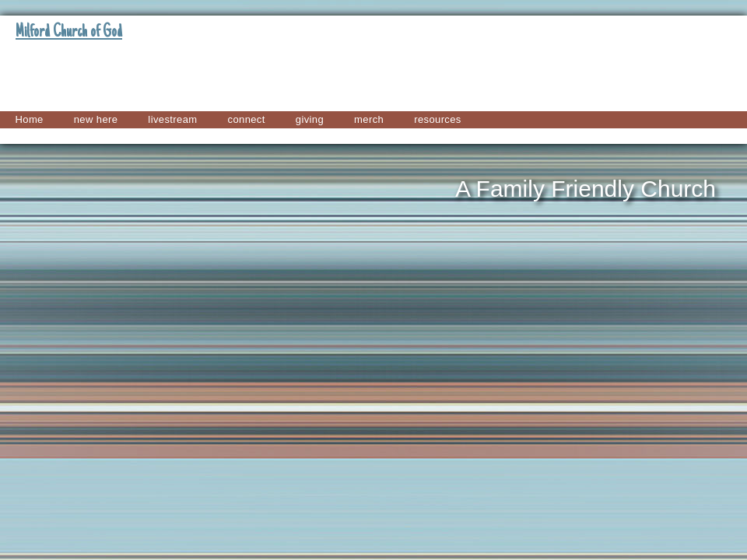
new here (96, 119)
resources (438, 119)
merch (369, 119)
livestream (172, 119)
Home (30, 119)
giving (310, 119)
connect (247, 119)
